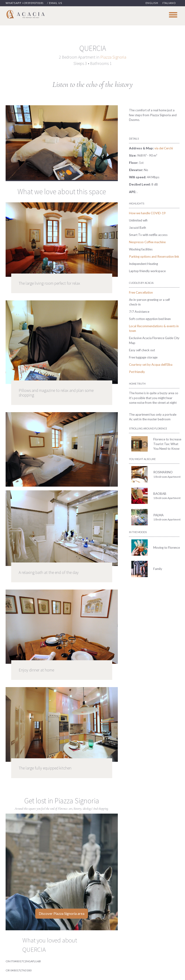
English (152, 3)
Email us (56, 3)
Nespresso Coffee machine (147, 242)
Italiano (169, 3)
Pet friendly (137, 372)
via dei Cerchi (164, 148)
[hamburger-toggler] (173, 14)
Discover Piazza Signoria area (62, 913)
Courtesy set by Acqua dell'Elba (151, 365)
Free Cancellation (141, 292)
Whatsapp (25, 3)
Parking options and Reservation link (154, 256)
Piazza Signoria (113, 57)
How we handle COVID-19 (147, 213)
